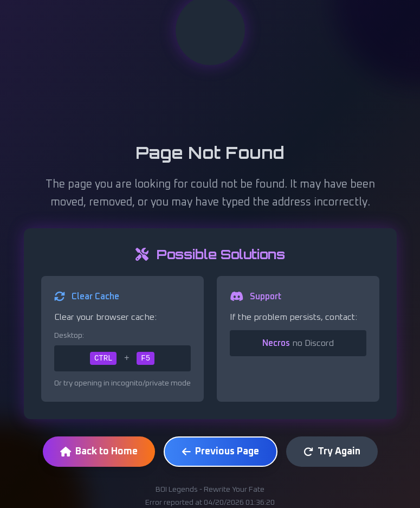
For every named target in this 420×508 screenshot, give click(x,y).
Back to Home (99, 452)
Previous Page (221, 452)
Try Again (332, 452)
